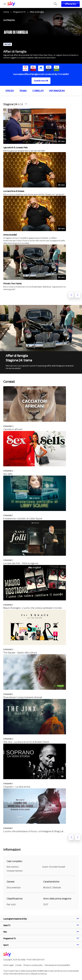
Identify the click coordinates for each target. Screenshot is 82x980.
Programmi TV (19, 12)
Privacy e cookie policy (33, 965)
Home (6, 12)
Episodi (10, 91)
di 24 (13, 104)
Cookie (18, 965)
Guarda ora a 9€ (41, 81)
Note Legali (8, 965)
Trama (23, 91)
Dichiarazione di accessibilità (57, 965)
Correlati (38, 91)
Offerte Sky (71, 4)
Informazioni (57, 91)
